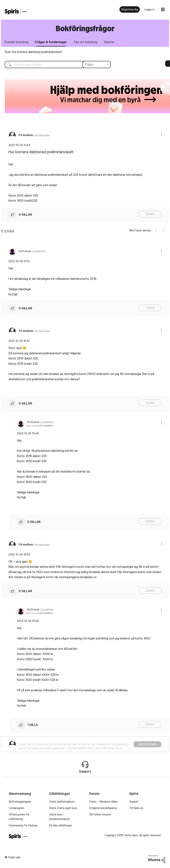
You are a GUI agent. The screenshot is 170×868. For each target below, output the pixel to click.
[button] (162, 135)
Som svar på (40, 426)
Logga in (149, 9)
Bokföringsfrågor (85, 28)
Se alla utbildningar (60, 826)
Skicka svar (147, 744)
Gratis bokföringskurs (62, 802)
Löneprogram (17, 808)
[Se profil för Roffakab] (25, 252)
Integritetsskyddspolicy (103, 808)
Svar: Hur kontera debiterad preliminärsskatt (33, 52)
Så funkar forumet (100, 815)
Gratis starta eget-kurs (63, 808)
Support (134, 802)
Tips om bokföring (87, 42)
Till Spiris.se (136, 808)
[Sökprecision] (97, 65)
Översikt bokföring (17, 42)
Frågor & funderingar (52, 42)
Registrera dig (130, 9)
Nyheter (111, 42)
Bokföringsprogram (20, 802)
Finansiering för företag (23, 826)
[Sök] (55, 65)
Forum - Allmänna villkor (103, 802)
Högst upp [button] (14, 857)
